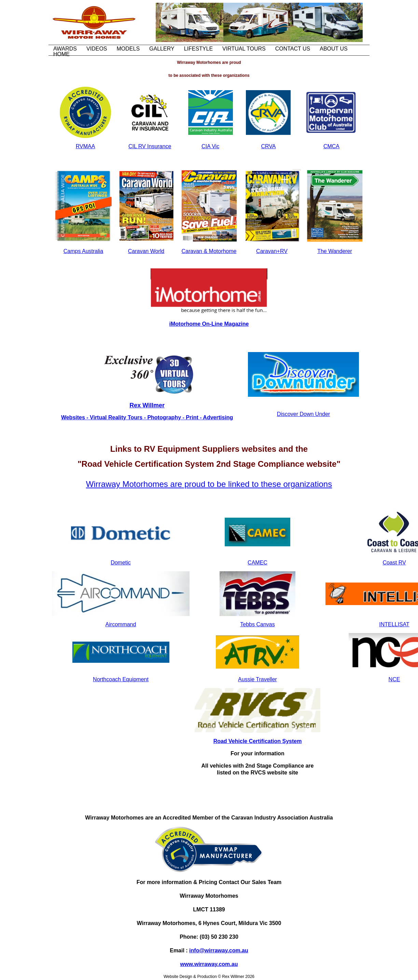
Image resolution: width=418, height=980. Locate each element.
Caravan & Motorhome (209, 251)
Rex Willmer (147, 405)
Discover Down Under (304, 414)
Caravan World (146, 251)
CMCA (331, 146)
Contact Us (293, 49)
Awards (65, 49)
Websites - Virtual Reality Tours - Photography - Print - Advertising (147, 417)
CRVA (268, 146)
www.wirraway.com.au (209, 964)
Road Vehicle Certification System (258, 741)
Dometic (121, 563)
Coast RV (394, 563)
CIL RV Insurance (150, 146)
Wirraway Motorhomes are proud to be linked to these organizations (209, 484)
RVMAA (86, 146)
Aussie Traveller (257, 679)
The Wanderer (335, 251)
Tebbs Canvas (257, 624)
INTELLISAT (394, 624)
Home (61, 54)
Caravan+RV (272, 251)
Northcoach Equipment (121, 679)
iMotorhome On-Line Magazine (209, 324)
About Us (334, 49)
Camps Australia (83, 251)
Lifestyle (198, 49)
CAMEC (257, 563)
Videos (97, 49)
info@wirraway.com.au (219, 950)
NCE (394, 679)
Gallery (162, 49)
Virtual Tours (244, 49)
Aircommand (121, 624)
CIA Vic (210, 146)
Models (128, 49)
